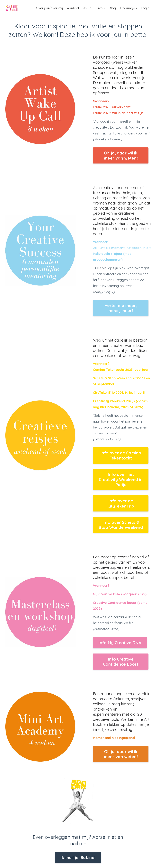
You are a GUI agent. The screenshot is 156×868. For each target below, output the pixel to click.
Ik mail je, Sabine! (78, 857)
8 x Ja (87, 8)
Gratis (100, 8)
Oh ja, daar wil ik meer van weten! (121, 155)
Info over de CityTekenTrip (121, 503)
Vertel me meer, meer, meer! (121, 308)
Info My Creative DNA (120, 643)
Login (145, 8)
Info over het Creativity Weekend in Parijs (121, 480)
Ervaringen (128, 8)
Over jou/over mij (49, 8)
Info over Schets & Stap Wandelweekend (121, 525)
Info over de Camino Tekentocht (121, 455)
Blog (112, 8)
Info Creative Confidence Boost (121, 662)
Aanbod (73, 8)
